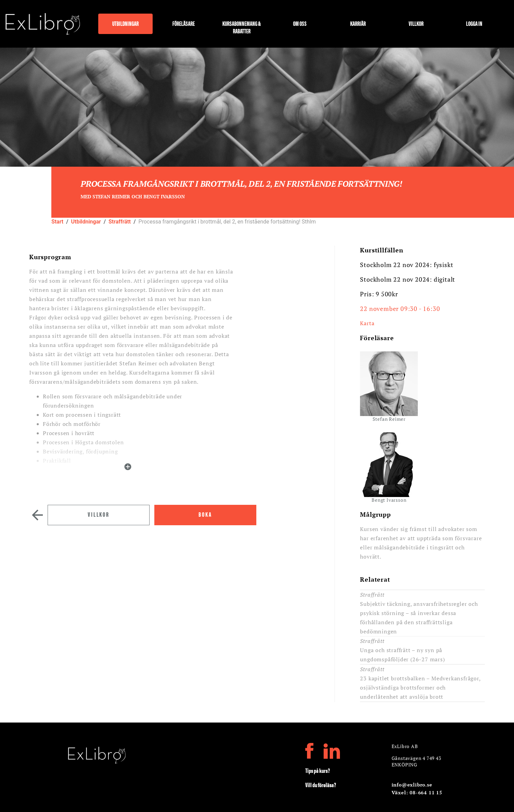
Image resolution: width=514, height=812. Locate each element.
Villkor (416, 24)
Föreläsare (184, 24)
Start (57, 222)
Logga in (474, 24)
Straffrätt (119, 222)
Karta (367, 323)
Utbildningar (125, 24)
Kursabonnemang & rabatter (242, 27)
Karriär (358, 24)
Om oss (300, 24)
